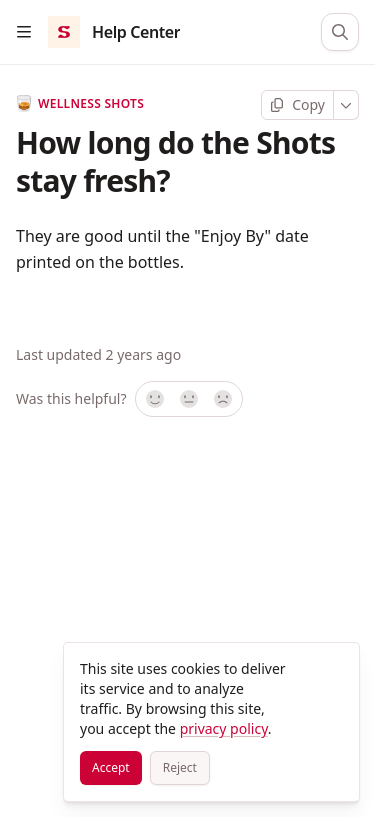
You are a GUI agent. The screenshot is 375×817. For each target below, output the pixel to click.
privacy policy (224, 728)
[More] (346, 105)
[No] (224, 399)
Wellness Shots (80, 104)
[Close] (335, 667)
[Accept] (111, 768)
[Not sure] (189, 399)
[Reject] (180, 768)
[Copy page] (297, 105)
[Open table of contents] (24, 32)
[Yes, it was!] (154, 399)
